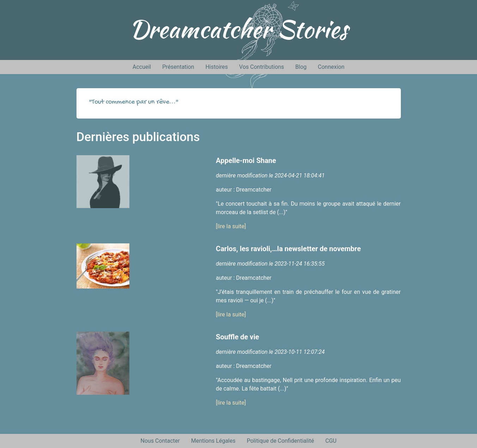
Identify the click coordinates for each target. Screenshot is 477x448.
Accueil (142, 67)
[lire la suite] (231, 226)
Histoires (217, 67)
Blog (301, 67)
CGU (331, 441)
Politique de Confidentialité (280, 441)
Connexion (331, 67)
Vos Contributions (261, 67)
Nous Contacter (160, 441)
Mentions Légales (213, 441)
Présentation (178, 67)
